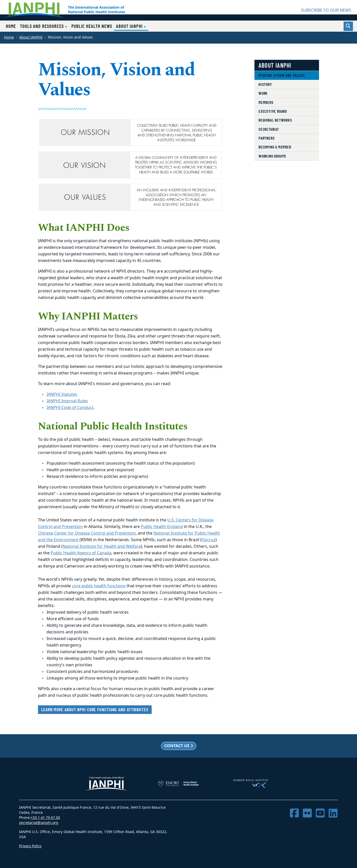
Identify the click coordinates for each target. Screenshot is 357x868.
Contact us (179, 746)
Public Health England (162, 527)
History (265, 84)
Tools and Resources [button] (43, 26)
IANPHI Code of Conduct (70, 408)
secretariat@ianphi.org (39, 823)
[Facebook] (294, 813)
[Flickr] (307, 813)
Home (11, 26)
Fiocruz (209, 540)
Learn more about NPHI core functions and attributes (95, 709)
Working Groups (272, 156)
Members (266, 102)
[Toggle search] (348, 26)
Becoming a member (275, 147)
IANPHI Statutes (62, 394)
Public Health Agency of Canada (81, 553)
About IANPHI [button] (132, 26)
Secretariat (269, 129)
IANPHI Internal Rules (67, 401)
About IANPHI (31, 37)
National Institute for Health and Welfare (102, 546)
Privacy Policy (30, 846)
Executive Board (273, 111)
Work (263, 93)
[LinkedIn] (333, 813)
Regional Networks (275, 120)
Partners (266, 138)
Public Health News (92, 26)
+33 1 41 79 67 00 (45, 818)
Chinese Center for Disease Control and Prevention (87, 533)
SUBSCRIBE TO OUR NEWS (326, 10)
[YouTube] (320, 813)
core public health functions (99, 586)
